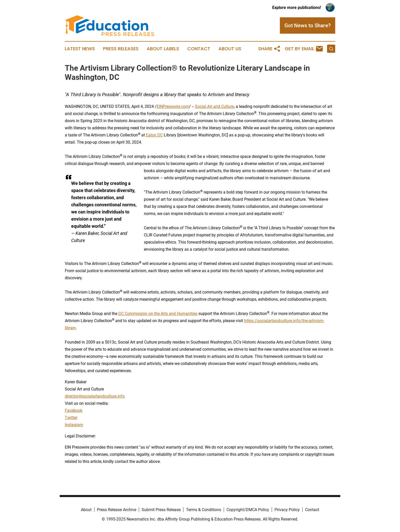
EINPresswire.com (173, 106)
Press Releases (121, 49)
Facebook (74, 410)
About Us (230, 49)
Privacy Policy (287, 510)
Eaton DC (154, 135)
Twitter (71, 418)
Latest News (80, 49)
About (86, 510)
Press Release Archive (117, 510)
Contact (199, 49)
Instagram (74, 425)
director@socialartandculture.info (95, 396)
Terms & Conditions (204, 510)
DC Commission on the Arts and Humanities (158, 314)
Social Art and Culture (214, 106)
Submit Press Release (161, 510)
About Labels (163, 49)
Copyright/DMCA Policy (248, 510)
